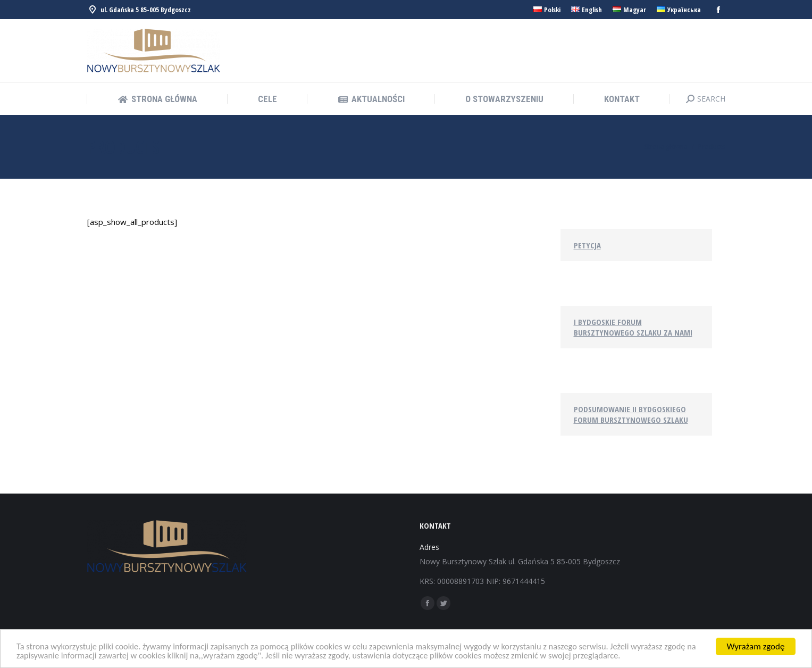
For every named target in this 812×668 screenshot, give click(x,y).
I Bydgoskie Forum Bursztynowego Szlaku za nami (633, 327)
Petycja (587, 245)
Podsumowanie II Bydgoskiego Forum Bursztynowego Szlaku (631, 414)
